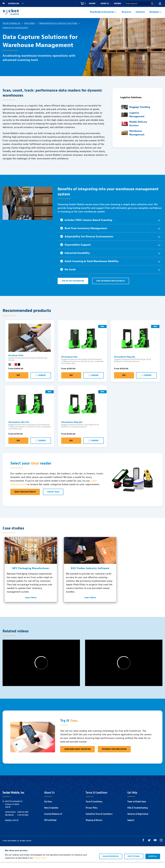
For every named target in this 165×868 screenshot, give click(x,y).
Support (92, 4)
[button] (160, 3)
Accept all (153, 862)
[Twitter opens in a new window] (149, 847)
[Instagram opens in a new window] (161, 847)
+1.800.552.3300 (23, 818)
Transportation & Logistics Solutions (58, 29)
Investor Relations (53, 820)
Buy (18, 381)
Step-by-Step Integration (73, 287)
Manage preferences (111, 862)
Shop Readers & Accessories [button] (102, 15)
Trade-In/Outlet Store (137, 808)
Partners (118, 4)
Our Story (48, 808)
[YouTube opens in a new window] (155, 847)
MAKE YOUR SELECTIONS (25, 498)
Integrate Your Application (114, 755)
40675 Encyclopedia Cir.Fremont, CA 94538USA (14, 810)
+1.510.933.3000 (23, 821)
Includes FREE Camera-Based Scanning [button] (86, 226)
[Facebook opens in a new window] (143, 847)
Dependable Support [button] (75, 251)
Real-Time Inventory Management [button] (84, 234)
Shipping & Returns (94, 826)
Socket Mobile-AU (12, 29)
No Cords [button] (68, 276)
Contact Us (105, 4)
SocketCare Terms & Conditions (99, 820)
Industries (140, 15)
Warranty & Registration (138, 820)
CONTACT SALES (53, 498)
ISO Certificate (50, 826)
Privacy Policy (92, 814)
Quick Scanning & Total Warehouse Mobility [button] (89, 267)
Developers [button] (154, 15)
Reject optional (134, 862)
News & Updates (51, 814)
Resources (126, 15)
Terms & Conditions (94, 808)
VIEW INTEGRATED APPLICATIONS (111, 287)
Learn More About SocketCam (77, 755)
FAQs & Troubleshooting (138, 814)
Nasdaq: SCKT (12, 826)
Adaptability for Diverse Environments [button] (87, 243)
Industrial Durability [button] (75, 259)
